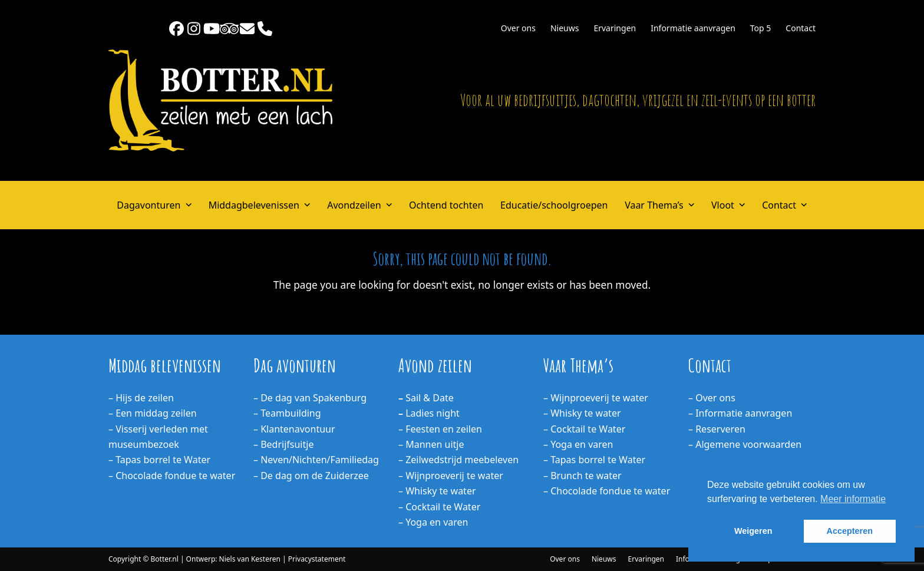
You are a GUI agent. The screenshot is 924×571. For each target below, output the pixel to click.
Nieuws (604, 559)
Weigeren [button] (753, 531)
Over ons (565, 559)
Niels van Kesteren (250, 559)
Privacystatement (317, 559)
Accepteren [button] (850, 531)
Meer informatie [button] (853, 499)
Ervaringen (646, 559)
